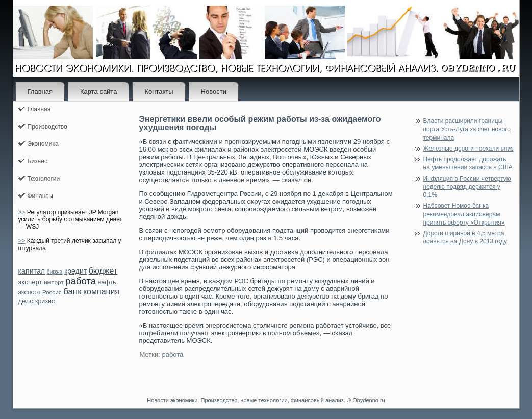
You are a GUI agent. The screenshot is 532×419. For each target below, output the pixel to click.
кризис (45, 301)
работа (81, 281)
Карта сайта (98, 92)
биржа (54, 272)
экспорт (30, 292)
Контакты (159, 92)
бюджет (103, 271)
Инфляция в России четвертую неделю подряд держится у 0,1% (467, 187)
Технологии (44, 179)
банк (72, 292)
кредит (75, 271)
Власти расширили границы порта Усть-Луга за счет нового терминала (467, 129)
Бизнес (37, 161)
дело (26, 301)
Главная (40, 92)
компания (101, 292)
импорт (54, 282)
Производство (47, 127)
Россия (52, 292)
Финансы (40, 196)
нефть (107, 282)
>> (22, 212)
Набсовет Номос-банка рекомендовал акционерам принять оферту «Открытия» (464, 214)
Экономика (43, 144)
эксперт (30, 282)
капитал (32, 271)
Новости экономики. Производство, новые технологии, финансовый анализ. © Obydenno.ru (266, 400)
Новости (214, 92)
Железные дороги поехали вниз (468, 149)
